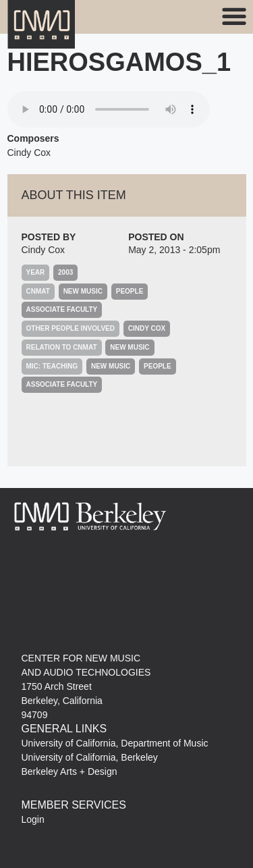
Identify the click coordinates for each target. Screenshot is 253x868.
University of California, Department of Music (115, 743)
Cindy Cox (44, 250)
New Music (83, 291)
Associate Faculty (62, 309)
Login (33, 819)
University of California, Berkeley (90, 757)
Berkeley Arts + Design (69, 771)
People (130, 291)
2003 (65, 272)
